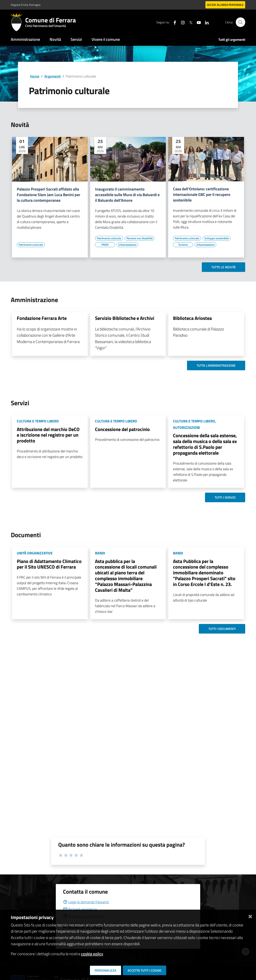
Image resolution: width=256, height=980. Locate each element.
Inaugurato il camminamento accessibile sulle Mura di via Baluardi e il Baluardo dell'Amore (127, 195)
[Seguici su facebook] (173, 22)
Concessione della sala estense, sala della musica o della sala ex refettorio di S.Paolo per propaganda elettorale (205, 444)
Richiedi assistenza (80, 909)
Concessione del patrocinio (122, 429)
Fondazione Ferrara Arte (42, 318)
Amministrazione (25, 39)
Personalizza (105, 970)
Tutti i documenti (222, 629)
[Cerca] (240, 22)
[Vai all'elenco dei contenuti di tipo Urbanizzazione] (127, 245)
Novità (55, 39)
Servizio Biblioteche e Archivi (125, 318)
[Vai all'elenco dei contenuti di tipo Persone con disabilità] (139, 238)
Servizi (76, 39)
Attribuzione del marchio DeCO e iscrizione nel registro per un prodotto (48, 435)
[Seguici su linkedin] (205, 22)
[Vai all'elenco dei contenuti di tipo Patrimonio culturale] (31, 245)
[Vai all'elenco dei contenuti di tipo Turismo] (183, 245)
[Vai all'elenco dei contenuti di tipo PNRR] (105, 245)
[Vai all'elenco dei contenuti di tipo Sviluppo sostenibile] (217, 238)
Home (35, 76)
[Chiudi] (250, 916)
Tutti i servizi (225, 497)
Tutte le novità (223, 267)
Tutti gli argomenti (232, 40)
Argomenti (52, 76)
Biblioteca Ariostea (192, 318)
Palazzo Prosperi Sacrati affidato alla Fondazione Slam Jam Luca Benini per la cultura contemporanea (48, 195)
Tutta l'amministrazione (216, 365)
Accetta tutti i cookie (144, 970)
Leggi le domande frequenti (86, 902)
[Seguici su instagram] (181, 22)
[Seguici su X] (189, 22)
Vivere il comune (106, 39)
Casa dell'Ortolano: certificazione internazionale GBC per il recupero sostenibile (202, 195)
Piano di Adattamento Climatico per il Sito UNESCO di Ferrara (49, 564)
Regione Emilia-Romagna (26, 5)
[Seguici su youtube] (197, 22)
